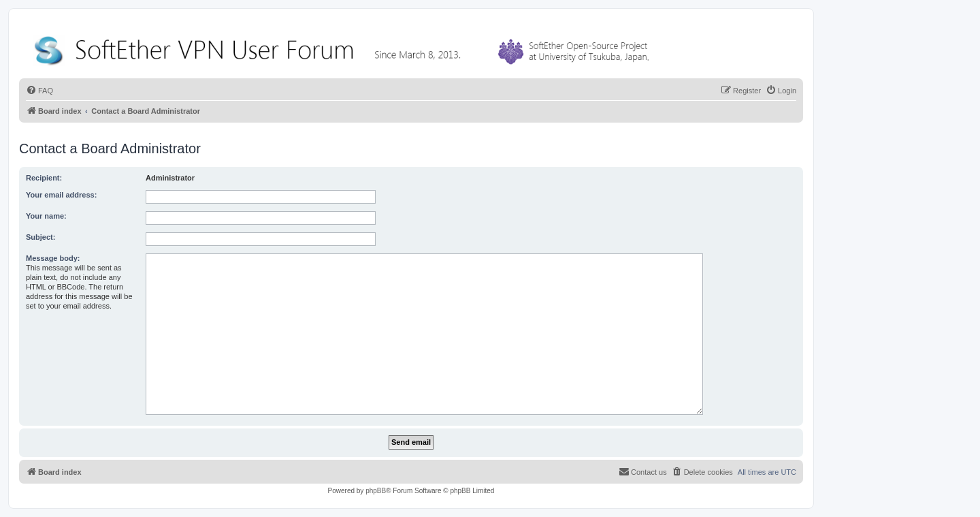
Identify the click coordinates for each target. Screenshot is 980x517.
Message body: (53, 258)
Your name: (46, 216)
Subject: (40, 237)
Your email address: (61, 195)
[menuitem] (39, 91)
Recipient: (44, 178)
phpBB (376, 491)
